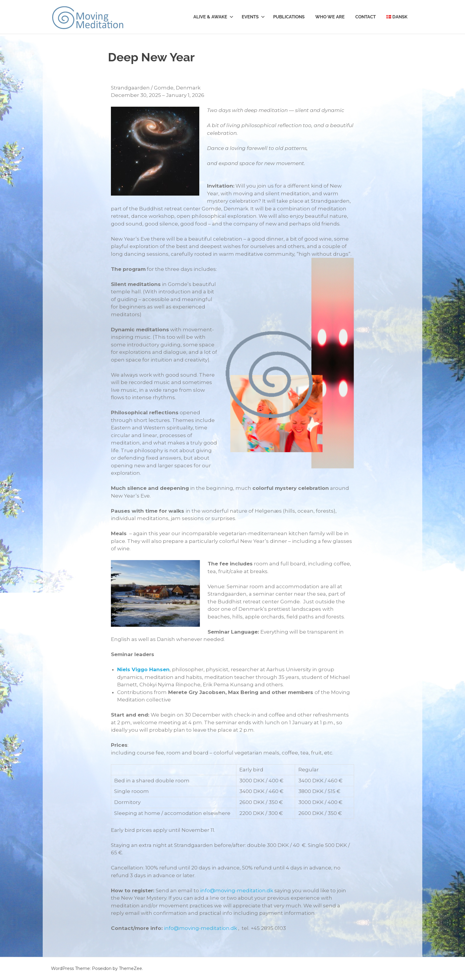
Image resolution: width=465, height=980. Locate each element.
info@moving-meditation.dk (237, 891)
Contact (366, 17)
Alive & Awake (213, 17)
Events (253, 17)
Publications (289, 17)
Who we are (330, 17)
